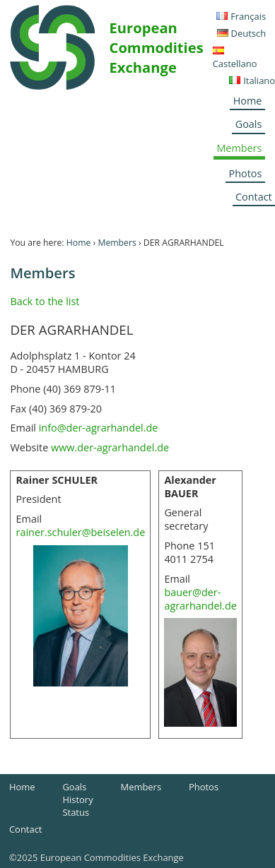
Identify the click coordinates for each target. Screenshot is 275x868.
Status (76, 812)
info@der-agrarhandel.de (99, 428)
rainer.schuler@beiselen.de (81, 532)
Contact (26, 829)
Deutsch (249, 33)
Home (248, 101)
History (77, 799)
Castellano (235, 64)
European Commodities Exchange (157, 47)
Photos (246, 173)
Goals (249, 124)
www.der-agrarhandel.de (110, 447)
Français (248, 16)
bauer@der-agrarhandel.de (200, 599)
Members (239, 148)
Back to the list (45, 301)
